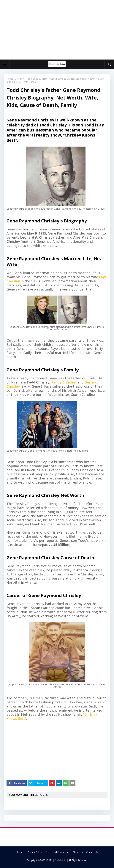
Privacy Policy (35, 852)
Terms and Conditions (57, 852)
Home (10, 79)
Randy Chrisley (63, 382)
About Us (78, 852)
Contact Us (92, 852)
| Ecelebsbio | (60, 860)
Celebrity (20, 79)
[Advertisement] (57, 30)
